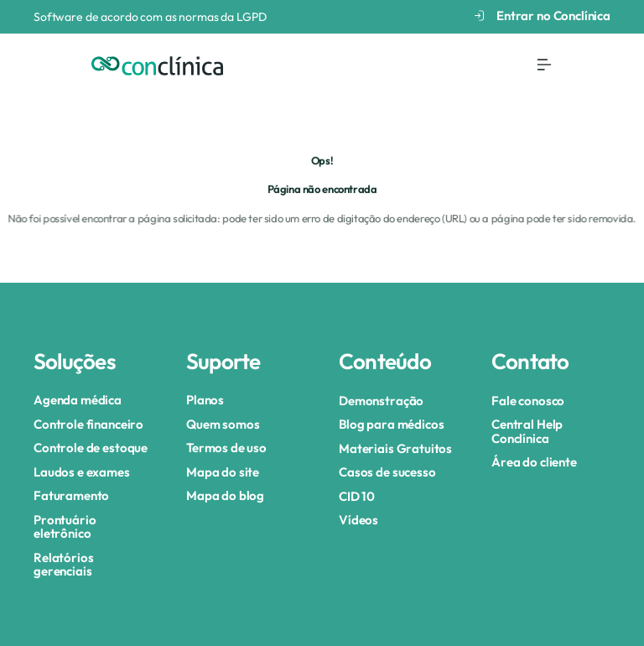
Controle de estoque (91, 448)
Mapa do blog (225, 495)
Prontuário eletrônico (65, 527)
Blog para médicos (391, 424)
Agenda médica (78, 400)
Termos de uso (226, 448)
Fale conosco (528, 401)
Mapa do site (223, 472)
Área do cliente (534, 462)
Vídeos (358, 520)
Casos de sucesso (387, 472)
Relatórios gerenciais (64, 565)
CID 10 (357, 496)
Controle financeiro (88, 424)
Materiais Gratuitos (395, 448)
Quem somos (223, 424)
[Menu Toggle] (544, 65)
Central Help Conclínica (527, 431)
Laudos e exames (82, 472)
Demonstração (381, 401)
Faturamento (71, 495)
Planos (205, 400)
